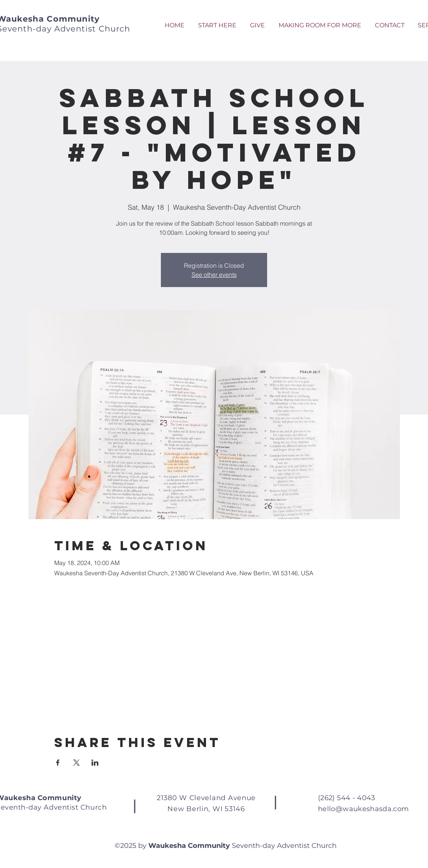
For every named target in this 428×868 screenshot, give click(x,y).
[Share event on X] (76, 763)
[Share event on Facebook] (58, 763)
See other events (214, 275)
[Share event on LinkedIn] (95, 763)
